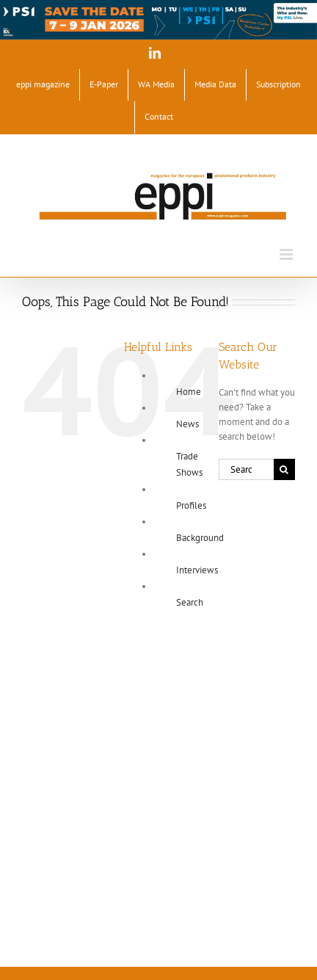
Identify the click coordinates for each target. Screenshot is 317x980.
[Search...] (246, 469)
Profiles (191, 505)
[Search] (284, 469)
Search (190, 602)
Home (189, 392)
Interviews (197, 570)
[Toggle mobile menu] (287, 254)
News (187, 424)
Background (200, 538)
